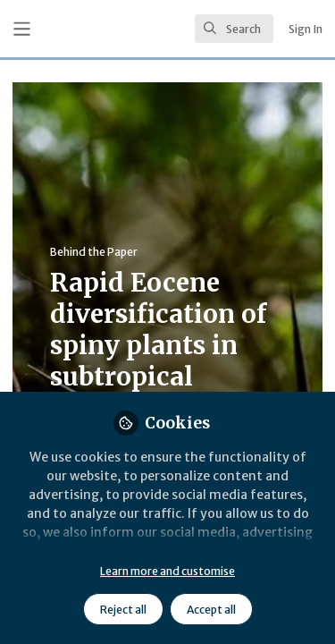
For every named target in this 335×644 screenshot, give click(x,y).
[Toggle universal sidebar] (22, 29)
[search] (234, 29)
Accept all (211, 610)
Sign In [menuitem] (306, 29)
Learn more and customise (167, 571)
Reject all (123, 610)
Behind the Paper (94, 252)
